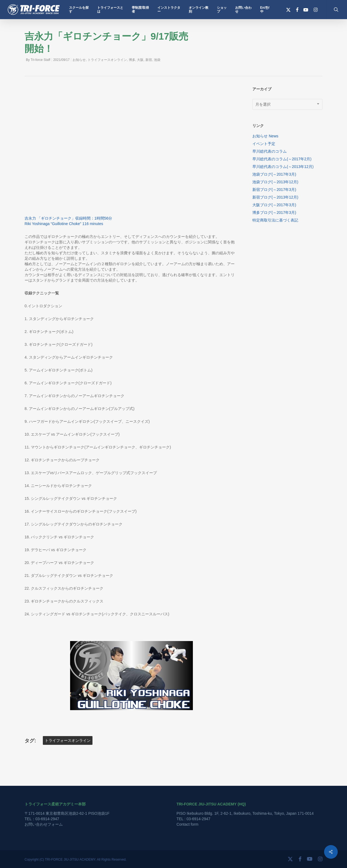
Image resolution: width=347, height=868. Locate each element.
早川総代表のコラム (270, 151)
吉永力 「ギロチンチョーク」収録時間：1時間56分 (68, 218)
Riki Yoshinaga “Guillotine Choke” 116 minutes (64, 224)
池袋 (157, 60)
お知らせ (79, 60)
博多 (132, 60)
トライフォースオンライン (107, 60)
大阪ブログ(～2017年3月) (274, 205)
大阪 (140, 60)
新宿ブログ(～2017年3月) (274, 190)
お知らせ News (265, 136)
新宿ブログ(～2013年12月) (275, 197)
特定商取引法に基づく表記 (275, 220)
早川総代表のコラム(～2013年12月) (283, 167)
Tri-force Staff (40, 60)
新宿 (149, 60)
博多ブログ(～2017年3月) (274, 212)
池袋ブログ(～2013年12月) (275, 182)
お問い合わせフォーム (44, 824)
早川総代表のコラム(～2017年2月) (282, 159)
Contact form (187, 824)
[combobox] (287, 104)
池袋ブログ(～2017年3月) (274, 174)
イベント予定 (264, 144)
